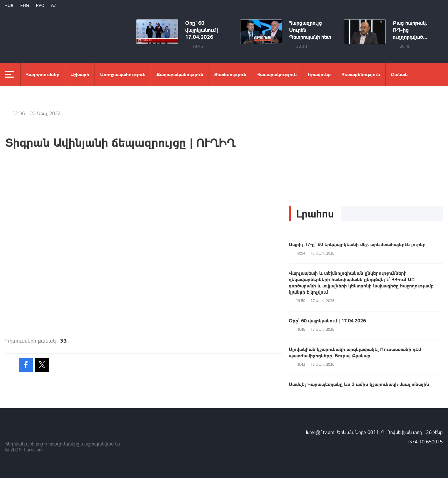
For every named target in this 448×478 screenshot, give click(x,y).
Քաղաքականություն (180, 74)
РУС (40, 5)
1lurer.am (33, 450)
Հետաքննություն (361, 74)
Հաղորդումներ (43, 74)
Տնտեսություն (230, 74)
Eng (25, 5)
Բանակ (399, 74)
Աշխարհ (80, 74)
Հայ (9, 5)
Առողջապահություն (123, 74)
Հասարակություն (277, 74)
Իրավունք (319, 74)
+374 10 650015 (425, 441)
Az (54, 5)
